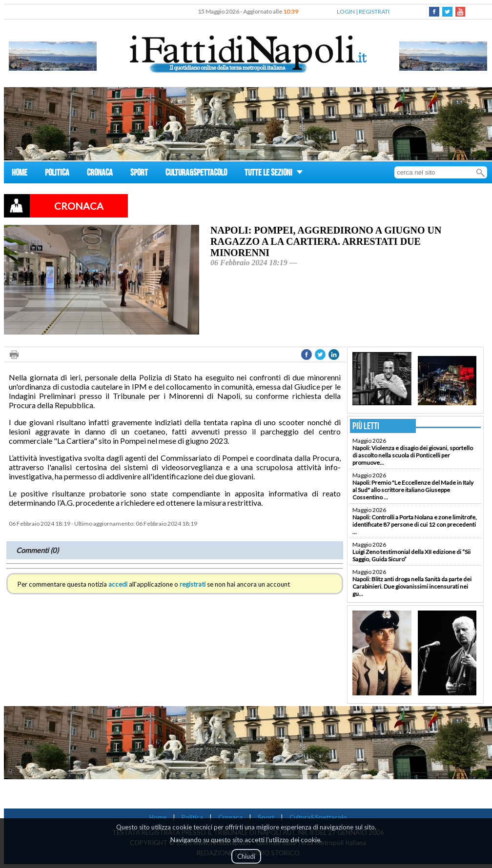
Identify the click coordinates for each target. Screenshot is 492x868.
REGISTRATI (374, 11)
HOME (20, 174)
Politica (192, 817)
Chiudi (246, 856)
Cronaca (230, 817)
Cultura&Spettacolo (318, 817)
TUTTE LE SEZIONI (274, 174)
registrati (193, 584)
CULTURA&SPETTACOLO (196, 174)
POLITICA (57, 174)
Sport (266, 817)
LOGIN (346, 11)
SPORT (139, 174)
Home (158, 817)
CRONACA (100, 174)
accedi (118, 584)
